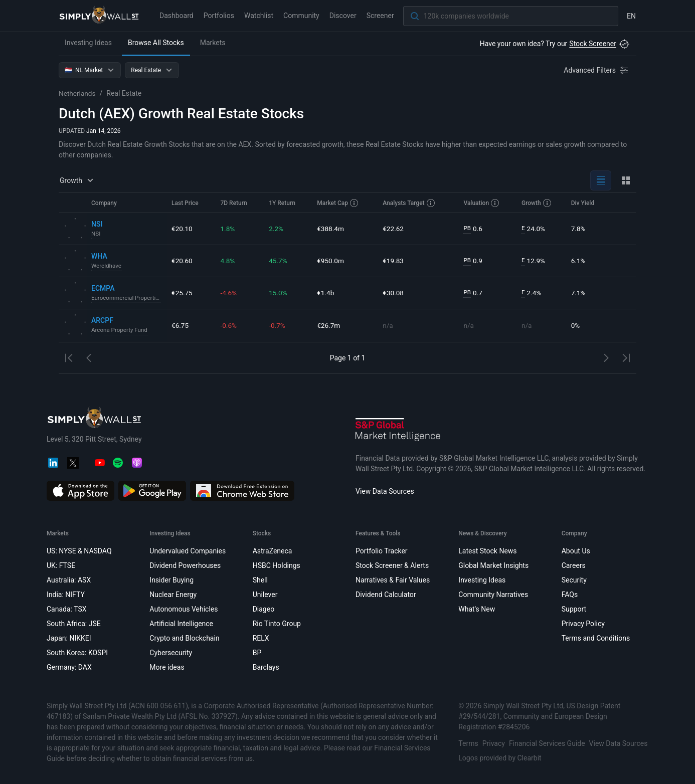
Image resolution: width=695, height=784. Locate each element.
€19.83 (393, 261)
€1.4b (326, 293)
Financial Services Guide (547, 743)
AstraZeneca (273, 551)
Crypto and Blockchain (184, 638)
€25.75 (182, 293)
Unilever (265, 595)
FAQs (570, 595)
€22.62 (393, 229)
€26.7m (329, 325)
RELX (261, 638)
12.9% (534, 261)
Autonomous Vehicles (184, 609)
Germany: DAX (69, 667)
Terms (468, 743)
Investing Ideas (88, 43)
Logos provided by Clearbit (500, 758)
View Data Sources (385, 491)
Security (574, 580)
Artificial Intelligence (181, 624)
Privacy (494, 743)
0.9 (473, 261)
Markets (213, 43)
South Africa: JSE (74, 624)
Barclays (266, 667)
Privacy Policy (583, 624)
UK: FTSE (61, 565)
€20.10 (182, 229)
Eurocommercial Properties (127, 298)
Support (574, 609)
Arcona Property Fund (120, 330)
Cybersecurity (171, 653)
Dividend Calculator (386, 595)
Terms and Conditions (596, 638)
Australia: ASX (69, 580)
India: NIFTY (66, 595)
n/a (388, 325)
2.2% (276, 229)
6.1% (579, 261)
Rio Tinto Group (277, 624)
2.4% (532, 293)
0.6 (473, 229)
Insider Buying (171, 580)
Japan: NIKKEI (69, 638)
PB (467, 229)
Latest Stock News (487, 551)
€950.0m (331, 261)
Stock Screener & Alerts (392, 565)
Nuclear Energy (173, 595)
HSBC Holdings (277, 565)
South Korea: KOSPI (77, 653)
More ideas (167, 667)
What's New (477, 609)
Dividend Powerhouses (185, 565)
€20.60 (182, 261)
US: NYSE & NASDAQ (79, 551)
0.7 (473, 293)
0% (576, 325)
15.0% (278, 293)
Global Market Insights (493, 565)
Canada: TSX (67, 609)
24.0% (534, 229)
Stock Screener (593, 44)
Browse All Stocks (156, 43)
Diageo (264, 609)
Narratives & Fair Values (393, 580)
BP (257, 653)
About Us (576, 551)
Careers (574, 565)
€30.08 (393, 293)
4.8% (228, 261)
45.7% (278, 261)
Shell (260, 580)
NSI (96, 234)
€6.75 (180, 325)
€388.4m (331, 229)
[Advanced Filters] (597, 70)
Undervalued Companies (188, 551)
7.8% (579, 229)
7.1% (579, 293)
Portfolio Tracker (382, 551)
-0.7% (277, 325)
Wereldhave (107, 266)
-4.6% (229, 293)
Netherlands (78, 93)
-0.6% (229, 325)
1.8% (228, 229)
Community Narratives (493, 595)
